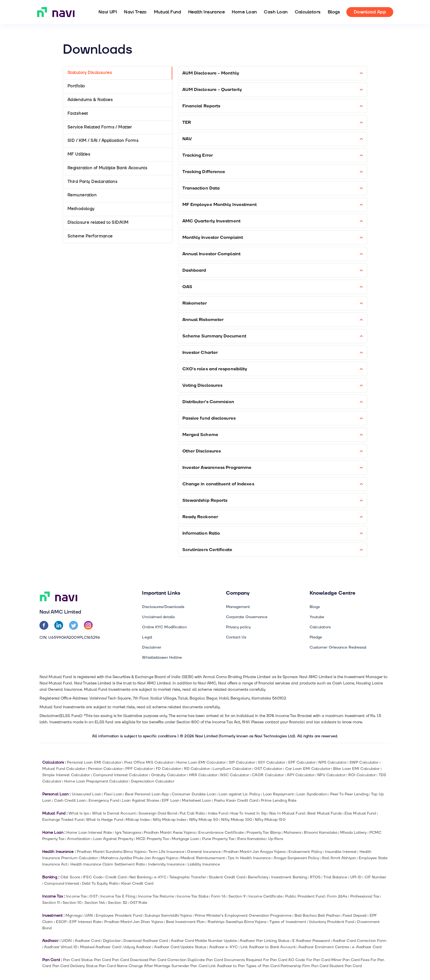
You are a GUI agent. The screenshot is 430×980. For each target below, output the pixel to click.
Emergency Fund (104, 800)
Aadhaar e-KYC (224, 947)
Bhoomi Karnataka (321, 833)
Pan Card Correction (168, 960)
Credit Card (116, 877)
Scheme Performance (90, 236)
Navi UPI (108, 12)
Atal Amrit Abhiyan (339, 858)
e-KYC (160, 877)
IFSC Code (93, 877)
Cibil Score (70, 877)
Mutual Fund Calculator (64, 769)
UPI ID (356, 877)
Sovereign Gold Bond (158, 813)
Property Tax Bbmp (264, 833)
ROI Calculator (362, 775)
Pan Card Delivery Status (75, 966)
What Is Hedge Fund (104, 820)
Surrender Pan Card (189, 966)
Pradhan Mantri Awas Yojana (169, 833)
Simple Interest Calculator (66, 775)
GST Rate (138, 903)
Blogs (334, 12)
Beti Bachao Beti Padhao (317, 915)
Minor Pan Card (345, 960)
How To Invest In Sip (248, 813)
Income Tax (76, 896)
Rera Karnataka (251, 839)
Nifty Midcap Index (170, 820)
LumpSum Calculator (232, 769)
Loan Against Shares (140, 800)
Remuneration (82, 195)
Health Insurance (206, 12)
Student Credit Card (227, 877)
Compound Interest (62, 883)
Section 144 (95, 903)
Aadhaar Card (87, 941)
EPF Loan (170, 800)
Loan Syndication (312, 794)
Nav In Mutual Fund (287, 813)
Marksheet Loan (196, 800)
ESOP (61, 922)
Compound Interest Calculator (121, 775)
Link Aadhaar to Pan (227, 966)
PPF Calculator (139, 769)
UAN (89, 915)
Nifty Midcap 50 (204, 820)
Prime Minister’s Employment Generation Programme (243, 915)
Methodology (81, 209)
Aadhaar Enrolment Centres (324, 947)
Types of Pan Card (263, 966)
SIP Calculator (242, 762)
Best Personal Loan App (147, 794)
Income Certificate (265, 896)
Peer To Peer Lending (349, 794)
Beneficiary (258, 877)
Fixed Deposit (355, 915)
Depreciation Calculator (153, 781)
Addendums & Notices (90, 100)
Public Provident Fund (305, 896)
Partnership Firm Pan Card (304, 966)
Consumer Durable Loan (194, 794)
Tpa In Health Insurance (249, 858)
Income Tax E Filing (118, 896)
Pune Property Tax (218, 839)
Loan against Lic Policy (239, 794)
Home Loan (244, 12)
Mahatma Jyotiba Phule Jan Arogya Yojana (139, 858)
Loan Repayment (278, 794)
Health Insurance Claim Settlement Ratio (108, 864)
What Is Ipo (79, 813)
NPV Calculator (331, 775)
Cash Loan (276, 12)
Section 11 (51, 903)
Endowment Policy (305, 852)
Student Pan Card (346, 966)
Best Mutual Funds (325, 813)
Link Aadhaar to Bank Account (268, 947)
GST (93, 896)
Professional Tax (365, 896)
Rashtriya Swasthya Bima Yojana (237, 922)
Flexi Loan (113, 794)
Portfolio (76, 86)
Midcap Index (138, 820)
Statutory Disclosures (90, 73)
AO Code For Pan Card (309, 960)
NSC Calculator (234, 775)
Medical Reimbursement (203, 858)
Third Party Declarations (92, 182)
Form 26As (337, 896)
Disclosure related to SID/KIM (98, 223)
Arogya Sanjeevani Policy (296, 858)
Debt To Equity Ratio (100, 883)
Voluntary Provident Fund (331, 922)
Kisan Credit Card (137, 883)
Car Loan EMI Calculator (308, 769)
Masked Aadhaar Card (100, 947)
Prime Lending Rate (279, 800)
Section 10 (72, 903)
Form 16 (218, 896)
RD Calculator (197, 769)
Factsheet (78, 114)
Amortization (79, 839)
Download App (370, 12)
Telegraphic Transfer (188, 877)
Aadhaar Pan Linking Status (264, 941)
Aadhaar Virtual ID (61, 947)
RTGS (315, 877)
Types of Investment (288, 922)
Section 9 (237, 896)
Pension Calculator (105, 769)
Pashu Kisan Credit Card (236, 800)
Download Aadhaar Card (146, 941)
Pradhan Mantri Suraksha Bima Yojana (111, 852)
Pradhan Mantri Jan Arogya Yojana (254, 852)
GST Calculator (268, 769)
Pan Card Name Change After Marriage (135, 966)
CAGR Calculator (268, 775)
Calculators (308, 12)
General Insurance (204, 852)
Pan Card (103, 960)
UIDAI (67, 941)
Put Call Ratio (192, 813)
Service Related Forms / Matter (100, 127)
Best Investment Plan (185, 922)
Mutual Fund (167, 12)
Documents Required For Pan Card (256, 960)
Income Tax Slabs (193, 896)
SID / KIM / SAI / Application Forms (103, 141)
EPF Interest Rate (85, 922)
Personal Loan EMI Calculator (94, 762)
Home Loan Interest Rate (89, 833)
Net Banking (140, 877)
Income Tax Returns (156, 896)
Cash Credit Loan (70, 800)
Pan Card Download (130, 960)
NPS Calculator (332, 762)
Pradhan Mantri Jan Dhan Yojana (134, 922)
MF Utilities (79, 154)
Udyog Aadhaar (137, 947)
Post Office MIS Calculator (149, 762)
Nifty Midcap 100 (237, 820)
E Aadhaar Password (311, 941)
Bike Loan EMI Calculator (356, 769)
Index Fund (218, 813)
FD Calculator (168, 769)
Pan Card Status (78, 960)
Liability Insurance (204, 864)
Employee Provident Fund (119, 915)
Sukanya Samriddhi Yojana (168, 915)
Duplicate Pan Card (205, 960)
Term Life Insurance (166, 852)
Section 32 (117, 903)
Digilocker (112, 941)
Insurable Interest (341, 852)
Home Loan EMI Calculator (201, 762)
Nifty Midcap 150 (270, 820)
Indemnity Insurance (166, 864)
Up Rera (276, 839)
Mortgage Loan (185, 839)
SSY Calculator (271, 762)
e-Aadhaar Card (367, 947)
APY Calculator (301, 775)
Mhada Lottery (353, 833)
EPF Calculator (302, 762)
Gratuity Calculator (169, 775)
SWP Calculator (364, 762)
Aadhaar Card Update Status (180, 947)
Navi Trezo (135, 12)
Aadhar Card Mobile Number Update (204, 941)
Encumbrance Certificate (221, 833)
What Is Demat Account (114, 813)
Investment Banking (289, 877)
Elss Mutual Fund (360, 813)
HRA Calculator (203, 775)
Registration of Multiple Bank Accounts (107, 168)
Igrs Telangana (128, 833)
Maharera (292, 833)
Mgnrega (74, 915)
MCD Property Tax (152, 839)
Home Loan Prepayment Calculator (96, 781)
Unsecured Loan (87, 794)
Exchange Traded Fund (63, 820)
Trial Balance (335, 877)
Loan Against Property (113, 839)
